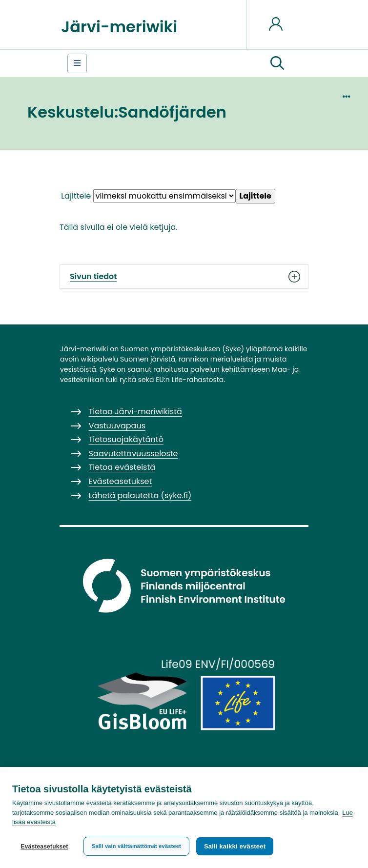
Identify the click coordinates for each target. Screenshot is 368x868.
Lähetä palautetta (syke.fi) (140, 495)
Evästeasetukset (44, 847)
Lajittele (76, 196)
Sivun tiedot (184, 277)
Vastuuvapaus (117, 426)
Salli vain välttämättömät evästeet (136, 846)
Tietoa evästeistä (122, 467)
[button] (277, 63)
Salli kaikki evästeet (235, 846)
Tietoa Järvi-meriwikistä (135, 412)
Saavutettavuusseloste (133, 454)
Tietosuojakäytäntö (126, 439)
